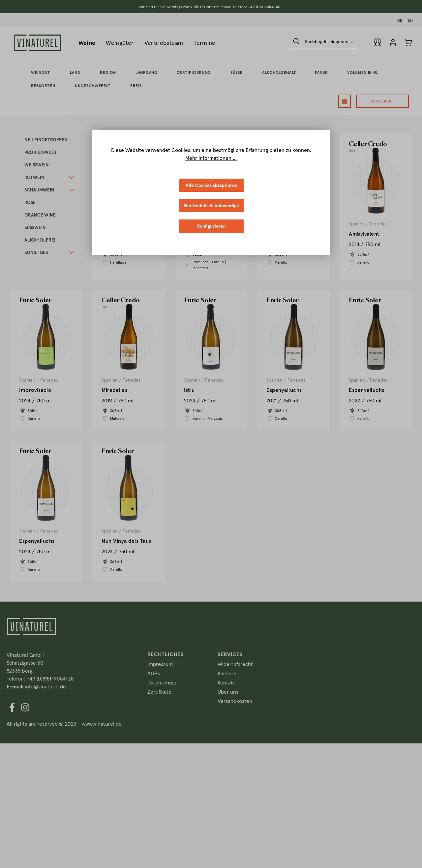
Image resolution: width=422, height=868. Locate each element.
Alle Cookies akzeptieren (211, 185)
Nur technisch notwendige (211, 206)
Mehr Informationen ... (211, 158)
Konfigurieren (211, 226)
